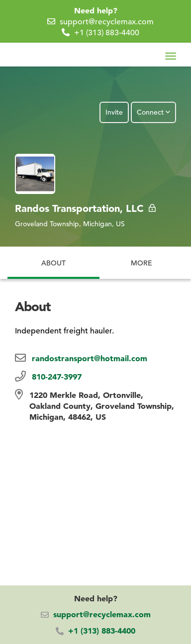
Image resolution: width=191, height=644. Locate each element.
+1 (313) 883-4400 (107, 33)
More (142, 257)
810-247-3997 (57, 377)
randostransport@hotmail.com (90, 358)
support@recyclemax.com (107, 22)
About (53, 257)
